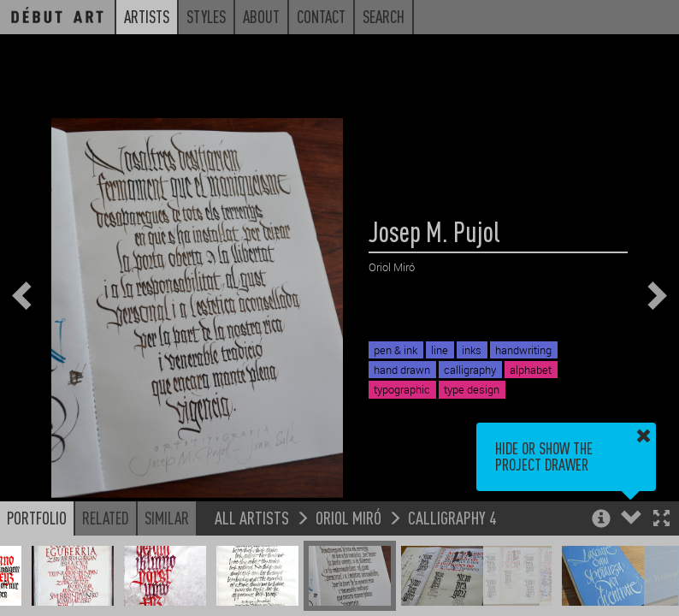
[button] (661, 520)
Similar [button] (167, 518)
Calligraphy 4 (452, 517)
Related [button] (106, 518)
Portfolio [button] (37, 518)
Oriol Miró (348, 517)
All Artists (252, 517)
